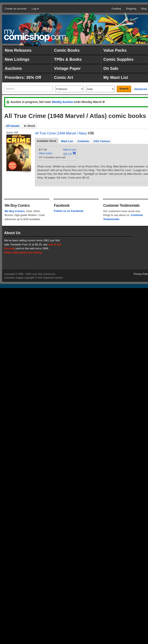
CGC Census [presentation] (102, 141)
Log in (35, 9)
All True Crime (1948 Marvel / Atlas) (61, 133)
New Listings (17, 59)
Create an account (16, 9)
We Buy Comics (15, 211)
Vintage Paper (67, 68)
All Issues (13, 126)
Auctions (13, 68)
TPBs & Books (68, 59)
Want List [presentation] (67, 141)
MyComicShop (35, 36)
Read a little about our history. (23, 253)
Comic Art (64, 77)
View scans (46, 153)
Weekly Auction (62, 102)
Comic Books (67, 50)
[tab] (47, 141)
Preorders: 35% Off (23, 77)
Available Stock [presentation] (47, 141)
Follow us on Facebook (69, 211)
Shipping (131, 9)
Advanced (141, 89)
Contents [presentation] (83, 141)
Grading (116, 9)
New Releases (18, 50)
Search (124, 89)
